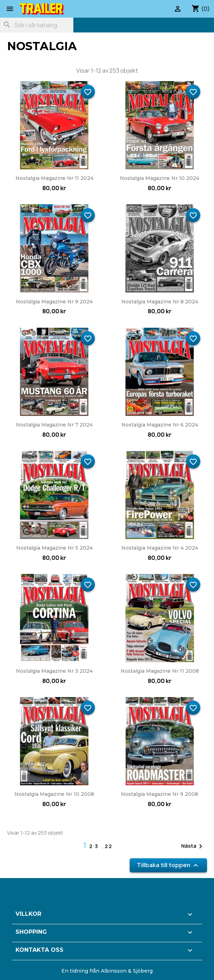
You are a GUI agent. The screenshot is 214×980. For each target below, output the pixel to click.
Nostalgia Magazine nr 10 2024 (160, 178)
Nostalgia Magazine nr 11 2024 (54, 178)
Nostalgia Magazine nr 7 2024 (54, 425)
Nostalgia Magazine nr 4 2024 (160, 548)
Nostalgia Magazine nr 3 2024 (54, 671)
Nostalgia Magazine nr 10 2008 (54, 794)
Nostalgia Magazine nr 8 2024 (160, 302)
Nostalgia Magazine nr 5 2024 (54, 548)
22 (109, 846)
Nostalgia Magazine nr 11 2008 (160, 671)
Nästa (193, 846)
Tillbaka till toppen (168, 866)
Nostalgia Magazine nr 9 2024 (54, 302)
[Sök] (37, 25)
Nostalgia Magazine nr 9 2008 (160, 794)
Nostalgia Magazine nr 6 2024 (160, 425)
